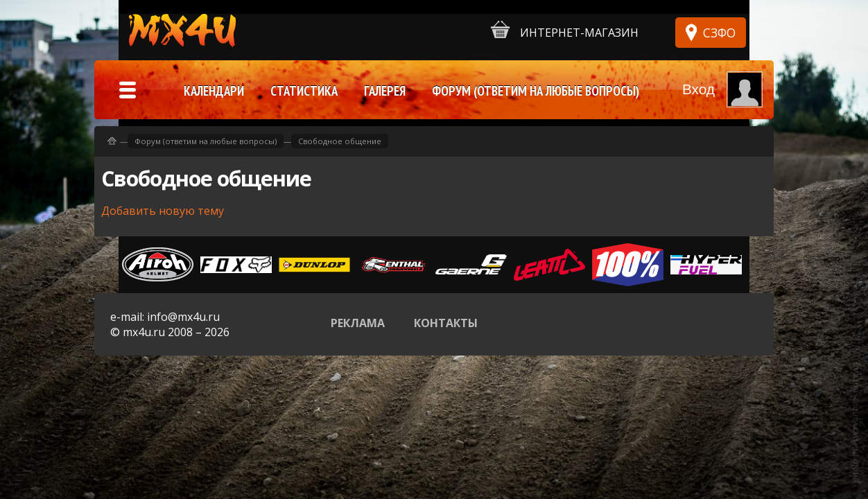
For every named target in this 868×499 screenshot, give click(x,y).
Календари (214, 91)
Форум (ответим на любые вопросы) (206, 141)
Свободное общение (340, 141)
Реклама (358, 323)
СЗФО (719, 33)
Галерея (385, 91)
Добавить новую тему (163, 211)
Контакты (446, 323)
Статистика (304, 91)
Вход (698, 89)
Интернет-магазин (565, 30)
